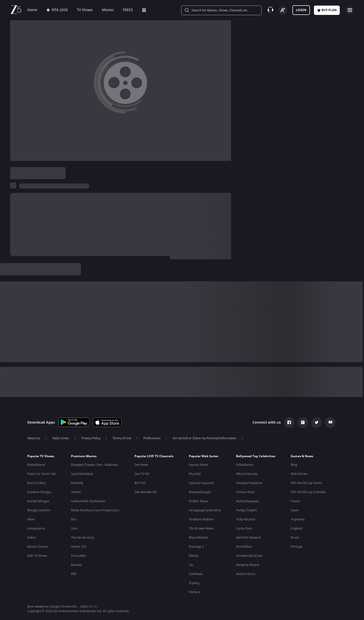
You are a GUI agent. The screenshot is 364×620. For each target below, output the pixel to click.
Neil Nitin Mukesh (248, 538)
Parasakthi (78, 556)
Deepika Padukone (249, 483)
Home (32, 10)
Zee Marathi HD (146, 492)
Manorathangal (200, 492)
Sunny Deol (244, 529)
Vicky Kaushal (246, 519)
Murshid (195, 474)
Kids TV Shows (37, 556)
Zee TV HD (142, 474)
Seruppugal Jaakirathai (205, 510)
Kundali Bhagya (38, 501)
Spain (295, 510)
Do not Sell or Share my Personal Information (204, 438)
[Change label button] (283, 11)
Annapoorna (36, 529)
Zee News (141, 465)
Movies (108, 10)
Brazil (295, 538)
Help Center (61, 438)
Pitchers (195, 592)
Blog (294, 465)
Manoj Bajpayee (247, 501)
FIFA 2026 (57, 10)
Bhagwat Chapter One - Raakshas (95, 465)
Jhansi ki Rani (36, 483)
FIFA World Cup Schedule (308, 492)
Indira (31, 538)
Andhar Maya (198, 501)
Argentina (298, 519)
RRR (74, 574)
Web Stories (299, 474)
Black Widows (198, 538)
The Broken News (201, 529)
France (295, 501)
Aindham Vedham (201, 519)
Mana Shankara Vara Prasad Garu (95, 510)
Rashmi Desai (246, 574)
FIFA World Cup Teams (306, 483)
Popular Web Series (203, 456)
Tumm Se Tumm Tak (41, 474)
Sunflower (196, 574)
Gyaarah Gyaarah (201, 483)
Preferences (152, 438)
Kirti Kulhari (244, 547)
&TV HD (140, 483)
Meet (31, 519)
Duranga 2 (196, 547)
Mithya (194, 556)
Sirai (74, 529)
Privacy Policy (91, 438)
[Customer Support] (270, 10)
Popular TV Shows (41, 456)
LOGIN (301, 10)
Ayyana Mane (198, 465)
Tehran (76, 492)
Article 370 (79, 547)
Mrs (74, 519)
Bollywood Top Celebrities (256, 456)
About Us (34, 438)
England (296, 529)
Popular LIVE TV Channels (154, 456)
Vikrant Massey (247, 474)
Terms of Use (122, 438)
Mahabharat (36, 465)
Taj (191, 565)
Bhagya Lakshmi (39, 510)
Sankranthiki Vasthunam (88, 501)
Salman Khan (245, 492)
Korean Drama (38, 547)
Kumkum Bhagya (39, 492)
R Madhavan (245, 465)
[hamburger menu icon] (350, 10)
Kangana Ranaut (248, 565)
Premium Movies (84, 456)
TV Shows (85, 10)
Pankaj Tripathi (246, 510)
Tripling (194, 583)
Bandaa (76, 565)
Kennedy (77, 483)
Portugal (297, 547)
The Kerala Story (83, 538)
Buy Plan (327, 10)
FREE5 (128, 10)
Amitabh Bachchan (249, 556)
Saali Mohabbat (82, 474)
